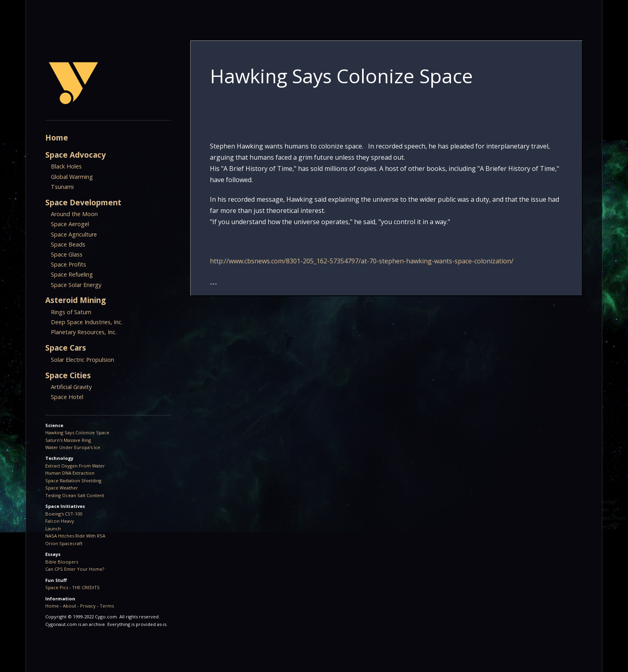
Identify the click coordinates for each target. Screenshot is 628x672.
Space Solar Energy (76, 285)
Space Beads (68, 244)
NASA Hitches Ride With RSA (75, 536)
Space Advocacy (75, 155)
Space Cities (68, 375)
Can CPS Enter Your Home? (75, 569)
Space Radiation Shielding (73, 480)
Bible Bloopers (62, 562)
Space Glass (67, 254)
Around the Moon (74, 214)
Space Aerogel (70, 224)
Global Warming (72, 177)
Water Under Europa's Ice (73, 447)
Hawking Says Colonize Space (77, 432)
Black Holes (66, 166)
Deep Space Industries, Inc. (87, 322)
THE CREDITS (86, 587)
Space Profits (68, 264)
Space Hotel (67, 397)
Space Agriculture (74, 234)
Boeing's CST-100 (64, 514)
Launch (53, 529)
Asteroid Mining (75, 300)
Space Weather (62, 488)
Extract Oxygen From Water (75, 466)
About (69, 606)
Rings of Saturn (71, 312)
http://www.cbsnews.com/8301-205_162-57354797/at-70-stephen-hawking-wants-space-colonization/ (362, 261)
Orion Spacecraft (64, 543)
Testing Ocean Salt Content (75, 495)
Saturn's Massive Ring (68, 440)
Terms (107, 606)
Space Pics (57, 587)
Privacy (88, 606)
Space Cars (66, 348)
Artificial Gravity (71, 387)
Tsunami (62, 187)
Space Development (83, 202)
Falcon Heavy (60, 521)
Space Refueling (72, 274)
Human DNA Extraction (70, 473)
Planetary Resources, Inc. (84, 332)
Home (57, 137)
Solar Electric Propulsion (83, 360)
